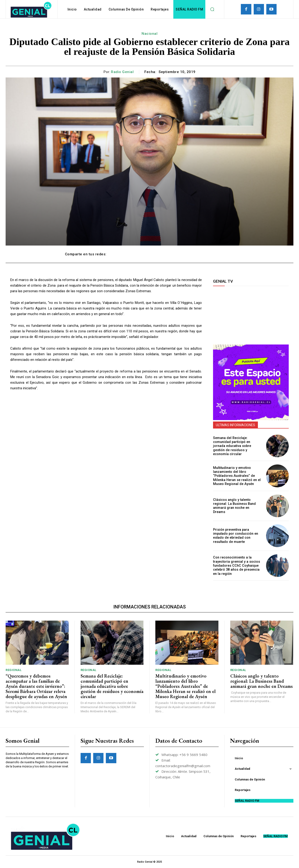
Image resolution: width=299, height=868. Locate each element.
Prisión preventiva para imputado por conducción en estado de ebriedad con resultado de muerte (235, 536)
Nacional (149, 34)
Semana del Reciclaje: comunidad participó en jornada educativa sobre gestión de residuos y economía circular (232, 446)
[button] (212, 9)
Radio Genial (122, 72)
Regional (14, 670)
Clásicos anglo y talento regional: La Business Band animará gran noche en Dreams (237, 506)
